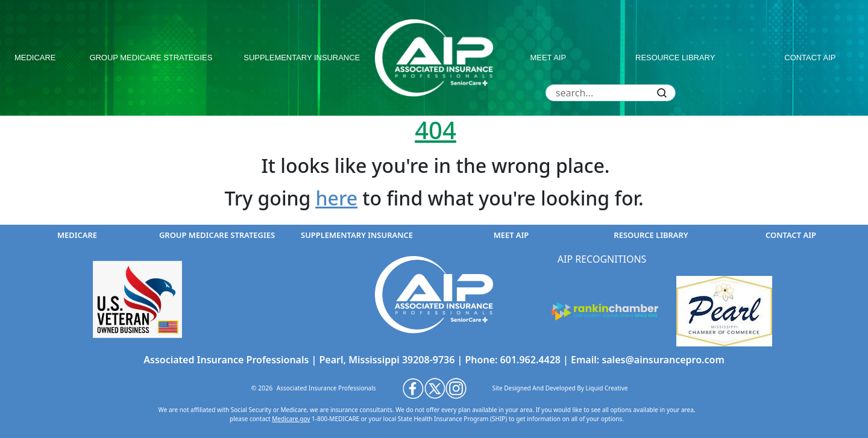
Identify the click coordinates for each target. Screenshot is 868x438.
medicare (35, 58)
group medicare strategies (151, 58)
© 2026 (262, 388)
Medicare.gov (291, 419)
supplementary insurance (302, 58)
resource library (675, 58)
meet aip (549, 58)
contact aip (810, 58)
